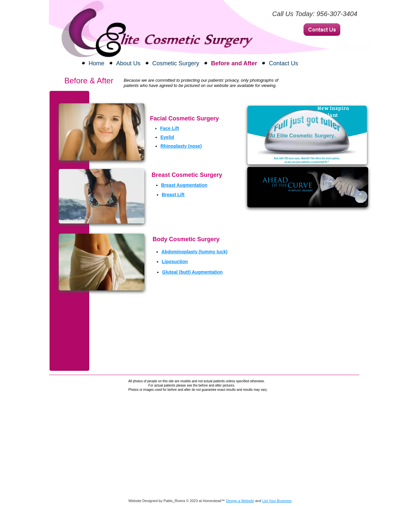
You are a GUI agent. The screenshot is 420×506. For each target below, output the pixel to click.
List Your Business (277, 501)
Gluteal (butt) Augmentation (192, 272)
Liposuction (175, 262)
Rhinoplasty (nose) (181, 146)
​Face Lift (170, 128)
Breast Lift (173, 195)
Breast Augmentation (184, 185)
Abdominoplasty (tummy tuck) (194, 252)
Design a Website (240, 501)
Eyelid (167, 137)
